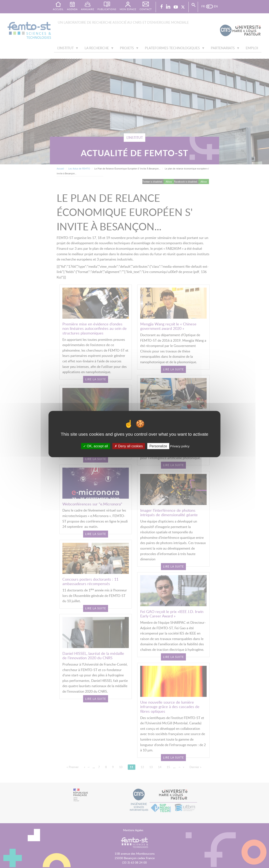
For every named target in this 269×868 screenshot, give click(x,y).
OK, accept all (95, 446)
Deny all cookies (129, 446)
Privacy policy (180, 446)
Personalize (158, 446)
